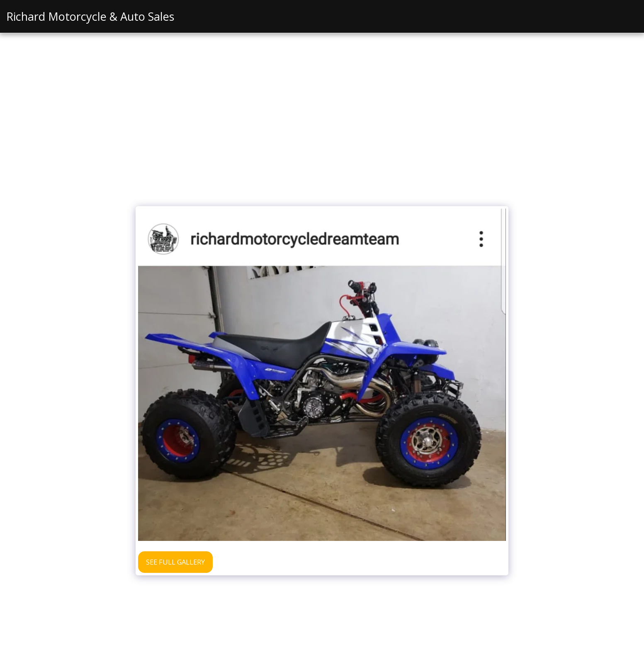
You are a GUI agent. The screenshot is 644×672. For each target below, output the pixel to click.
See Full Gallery (175, 562)
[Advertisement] (322, 140)
